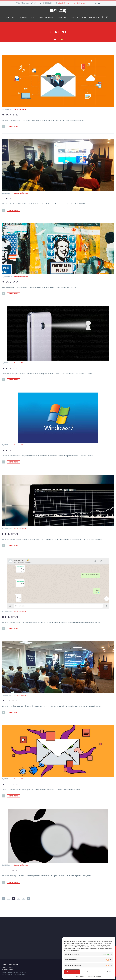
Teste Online (62, 17)
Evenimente (22, 17)
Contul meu (94, 17)
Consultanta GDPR (45, 17)
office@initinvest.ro (64, 3)
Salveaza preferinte (105, 972)
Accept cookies (72, 972)
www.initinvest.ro (79, 3)
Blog (84, 17)
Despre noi (10, 17)
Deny (89, 972)
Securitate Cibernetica (21, 109)
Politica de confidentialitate (94, 976)
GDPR (32, 17)
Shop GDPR (74, 17)
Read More (14, 126)
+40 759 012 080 (47, 3)
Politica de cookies (80, 976)
